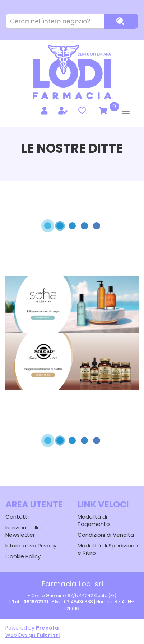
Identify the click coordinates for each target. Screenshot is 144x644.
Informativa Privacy (31, 545)
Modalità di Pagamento (94, 520)
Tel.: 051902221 (30, 602)
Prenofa (47, 628)
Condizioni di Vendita (106, 535)
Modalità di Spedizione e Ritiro (108, 549)
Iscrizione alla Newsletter (23, 531)
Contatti (17, 517)
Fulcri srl (48, 635)
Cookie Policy (23, 556)
